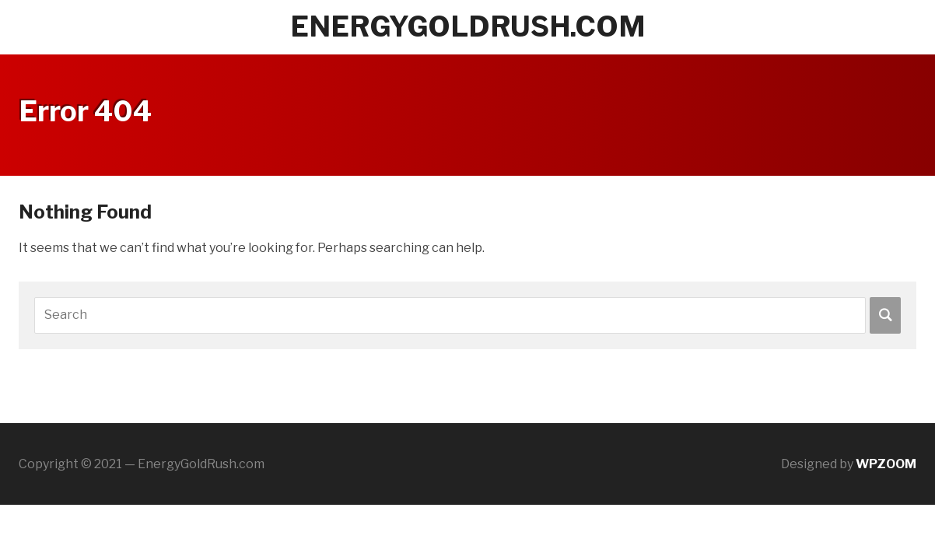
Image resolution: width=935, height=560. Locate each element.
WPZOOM (886, 464)
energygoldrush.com (468, 26)
